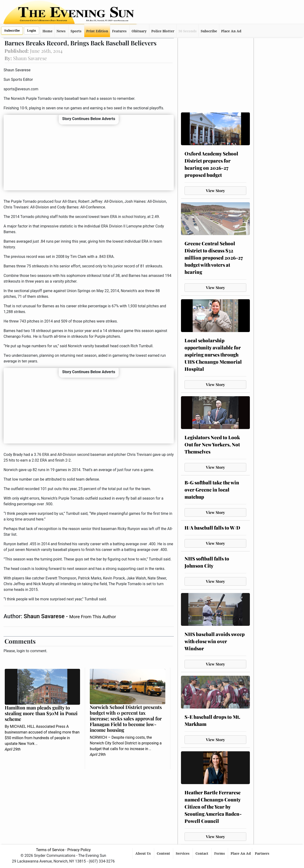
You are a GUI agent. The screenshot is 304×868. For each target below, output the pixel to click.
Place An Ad (231, 31)
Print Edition (97, 31)
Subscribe (12, 31)
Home (47, 31)
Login (32, 31)
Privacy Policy (79, 850)
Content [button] (164, 854)
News (61, 31)
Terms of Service (50, 850)
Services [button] (183, 854)
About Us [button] (144, 854)
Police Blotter (163, 31)
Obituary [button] (139, 31)
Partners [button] (263, 854)
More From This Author (93, 617)
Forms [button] (220, 854)
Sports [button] (76, 31)
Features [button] (119, 31)
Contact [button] (202, 854)
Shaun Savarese (45, 616)
